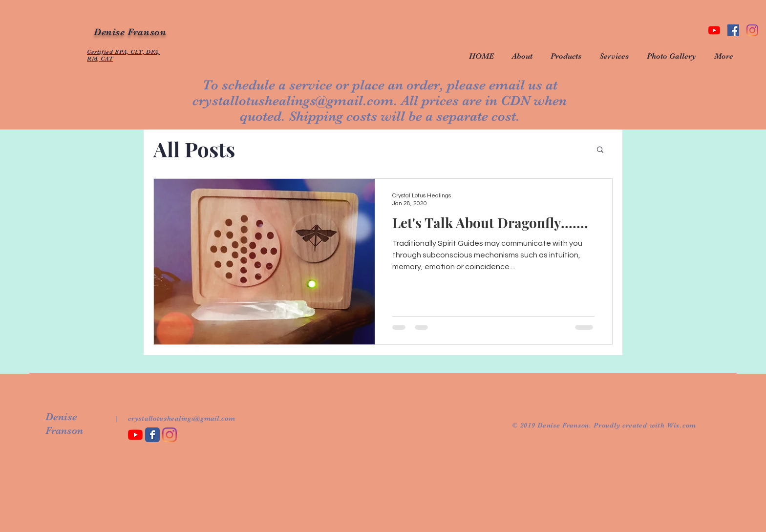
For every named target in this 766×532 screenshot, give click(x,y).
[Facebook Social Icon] (733, 30)
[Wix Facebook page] (152, 435)
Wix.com (681, 425)
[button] (600, 150)
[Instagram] (752, 30)
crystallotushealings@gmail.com (293, 101)
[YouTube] (714, 30)
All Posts (194, 149)
